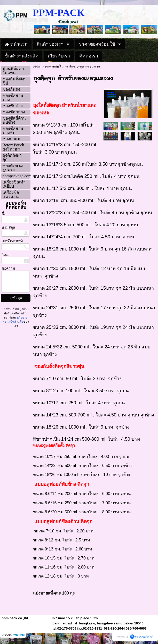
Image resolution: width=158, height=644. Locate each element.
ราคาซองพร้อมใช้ (53, 67)
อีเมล (6, 255)
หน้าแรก (37, 67)
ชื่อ (4, 214)
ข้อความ (8, 268)
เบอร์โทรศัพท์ (12, 241)
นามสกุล (8, 227)
